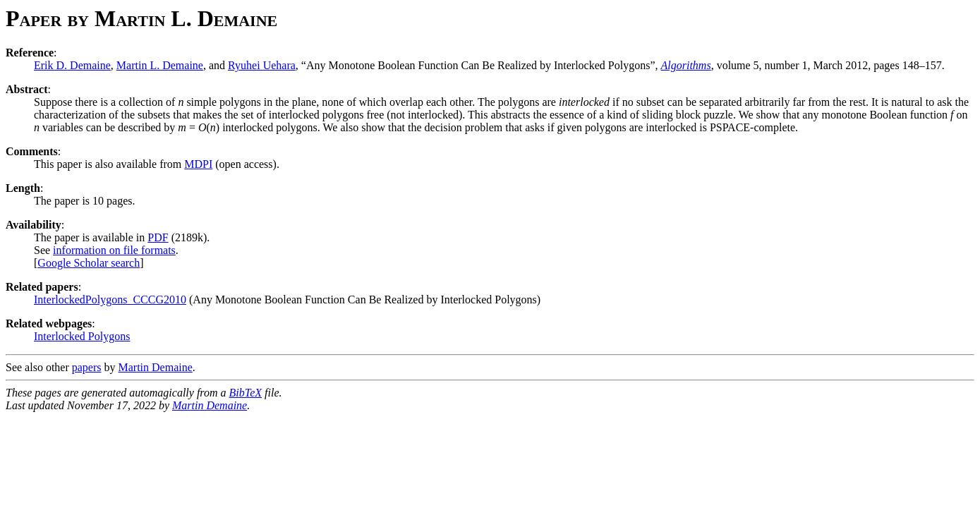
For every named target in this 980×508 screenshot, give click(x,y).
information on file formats (114, 250)
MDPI (198, 164)
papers (87, 367)
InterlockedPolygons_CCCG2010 (110, 300)
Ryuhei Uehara (262, 65)
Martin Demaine (156, 367)
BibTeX (246, 393)
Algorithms (686, 65)
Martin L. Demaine (160, 65)
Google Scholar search (89, 263)
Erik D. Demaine (72, 65)
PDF (158, 237)
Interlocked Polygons (82, 336)
